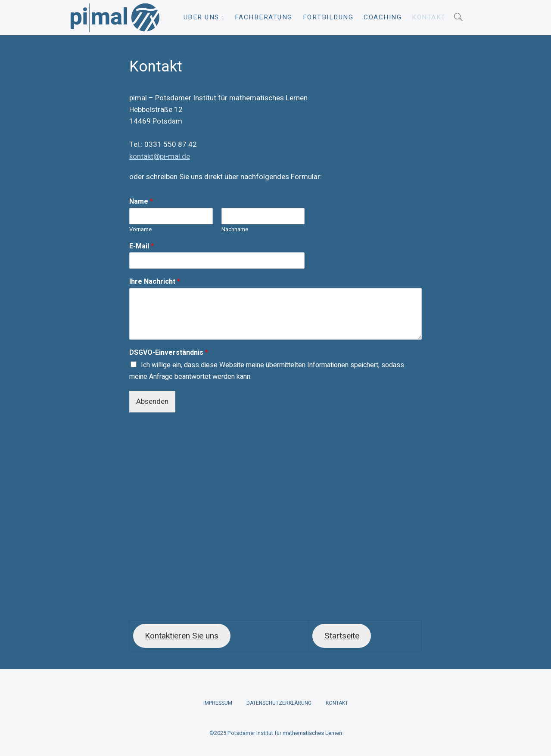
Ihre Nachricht (155, 282)
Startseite (342, 636)
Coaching (383, 17)
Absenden (152, 401)
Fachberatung (264, 17)
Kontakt (429, 17)
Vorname (140, 230)
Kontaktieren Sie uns (182, 636)
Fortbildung (328, 17)
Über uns (201, 17)
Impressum (218, 703)
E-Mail (142, 246)
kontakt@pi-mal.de (160, 156)
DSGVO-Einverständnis (169, 353)
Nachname (235, 230)
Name (141, 202)
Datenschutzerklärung (279, 703)
